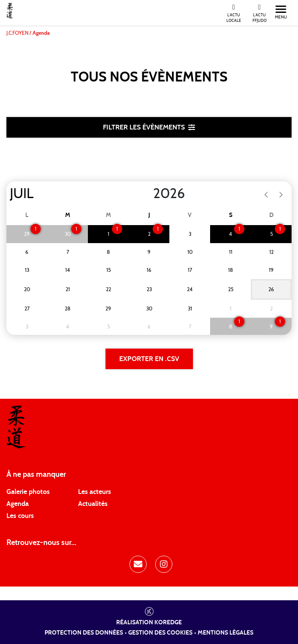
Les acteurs (95, 492)
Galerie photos (28, 492)
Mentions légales (226, 633)
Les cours (20, 516)
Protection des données (84, 633)
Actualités (93, 504)
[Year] (146, 194)
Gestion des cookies (160, 633)
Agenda (18, 504)
